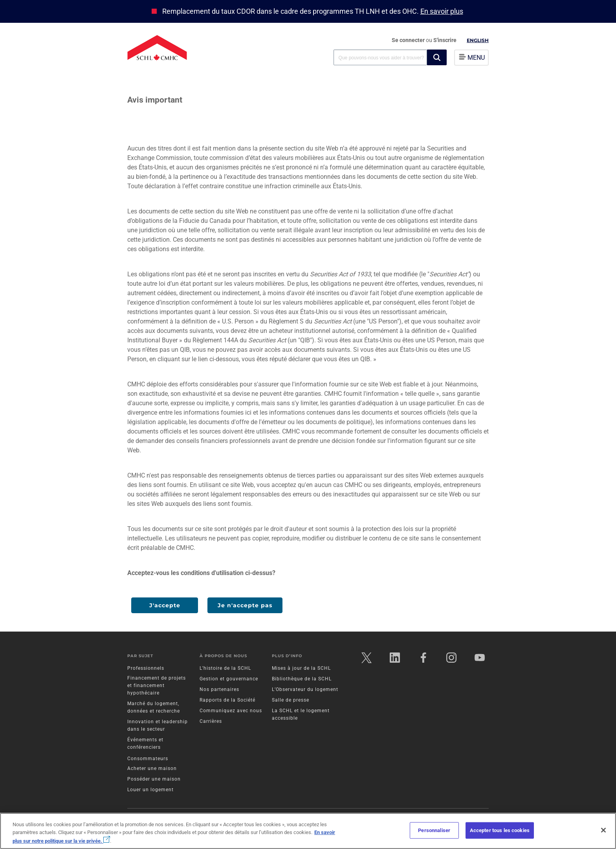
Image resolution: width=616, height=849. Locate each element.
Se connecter (409, 40)
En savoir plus (442, 11)
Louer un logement (150, 791)
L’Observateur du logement (305, 691)
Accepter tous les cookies (500, 830)
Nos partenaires (219, 691)
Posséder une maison (154, 780)
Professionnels (146, 669)
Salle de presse (291, 701)
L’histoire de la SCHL (225, 669)
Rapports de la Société (227, 701)
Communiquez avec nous (231, 712)
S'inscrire (445, 40)
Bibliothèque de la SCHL (302, 680)
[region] (308, 831)
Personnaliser (434, 830)
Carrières (211, 722)
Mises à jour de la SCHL (301, 669)
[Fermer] (603, 830)
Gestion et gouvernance (229, 680)
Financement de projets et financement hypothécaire (157, 687)
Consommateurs (148, 760)
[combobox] (380, 57)
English (478, 40)
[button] (437, 57)
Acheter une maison (152, 770)
